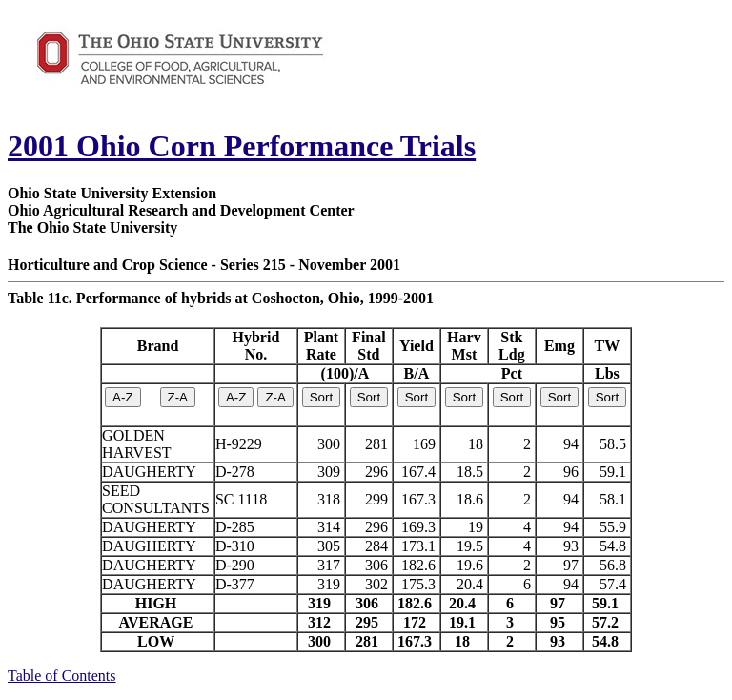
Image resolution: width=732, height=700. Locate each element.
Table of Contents (62, 676)
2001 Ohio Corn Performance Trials (242, 146)
